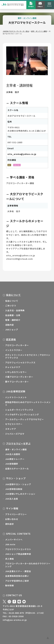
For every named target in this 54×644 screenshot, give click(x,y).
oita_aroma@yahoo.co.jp (22, 154)
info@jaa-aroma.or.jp (15, 620)
